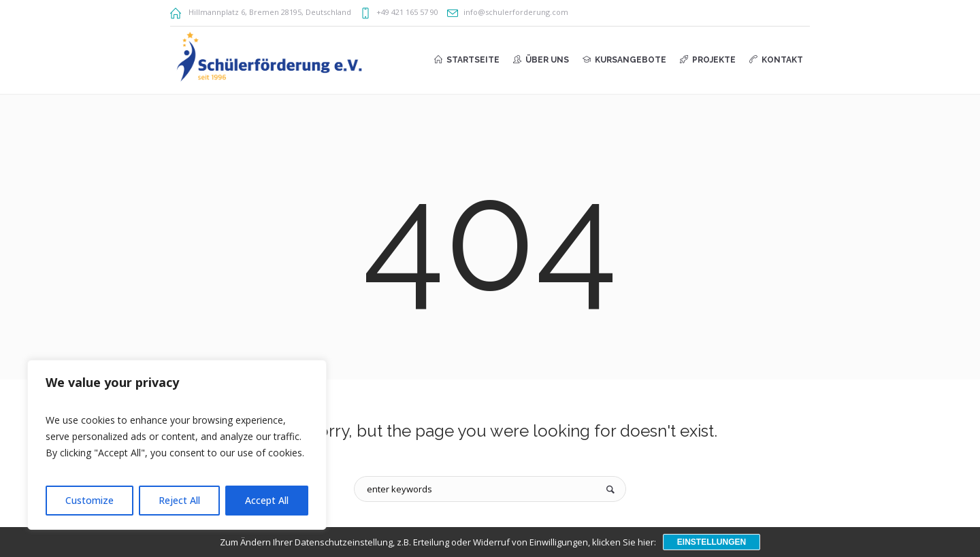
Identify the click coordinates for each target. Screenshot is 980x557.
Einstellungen (712, 542)
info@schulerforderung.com (516, 12)
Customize (89, 500)
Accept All (267, 500)
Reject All (179, 500)
